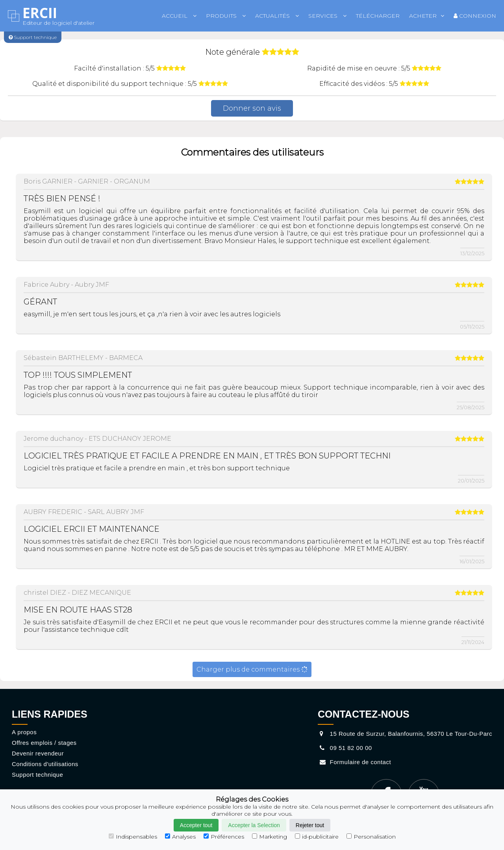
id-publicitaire (317, 837)
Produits (226, 16)
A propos (24, 732)
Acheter (427, 16)
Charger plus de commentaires (252, 669)
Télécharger (378, 16)
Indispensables (133, 837)
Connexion (475, 16)
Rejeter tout (310, 825)
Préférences (224, 837)
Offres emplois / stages (44, 743)
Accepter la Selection (254, 825)
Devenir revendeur (38, 753)
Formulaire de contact (354, 762)
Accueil (179, 16)
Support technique (37, 775)
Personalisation (371, 837)
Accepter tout (196, 825)
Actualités (277, 16)
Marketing (270, 837)
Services (327, 16)
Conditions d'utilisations (45, 764)
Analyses (180, 837)
